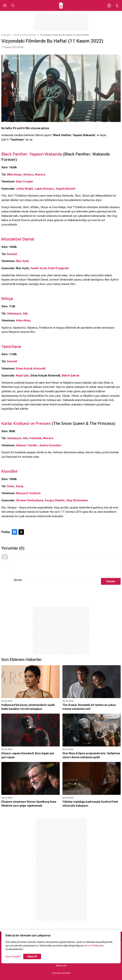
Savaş (19, 486)
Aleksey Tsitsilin (26, 445)
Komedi (12, 254)
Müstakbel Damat (18, 239)
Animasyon (14, 314)
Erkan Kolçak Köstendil (31, 369)
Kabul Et (32, 956)
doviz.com (61, 966)
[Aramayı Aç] (13, 5)
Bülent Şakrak (71, 376)
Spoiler (18, 580)
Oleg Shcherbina (77, 500)
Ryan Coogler (25, 182)
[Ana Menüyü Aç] (5, 5)
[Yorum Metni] (65, 565)
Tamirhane (11, 347)
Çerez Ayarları (13, 956)
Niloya (7, 299)
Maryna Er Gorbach (28, 493)
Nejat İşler (22, 376)
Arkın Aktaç (23, 321)
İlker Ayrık (22, 261)
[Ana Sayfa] (61, 5)
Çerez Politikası (93, 946)
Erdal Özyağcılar (58, 268)
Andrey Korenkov (50, 445)
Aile (25, 314)
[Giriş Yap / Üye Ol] (109, 5)
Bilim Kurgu (14, 175)
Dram (11, 486)
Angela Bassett (66, 189)
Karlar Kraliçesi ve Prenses (27, 423)
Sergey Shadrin (55, 500)
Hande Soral (38, 268)
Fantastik (35, 438)
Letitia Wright (24, 189)
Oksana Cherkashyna (29, 500)
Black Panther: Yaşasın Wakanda (32, 154)
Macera (40, 175)
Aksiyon (28, 175)
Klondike (9, 471)
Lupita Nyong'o (44, 189)
